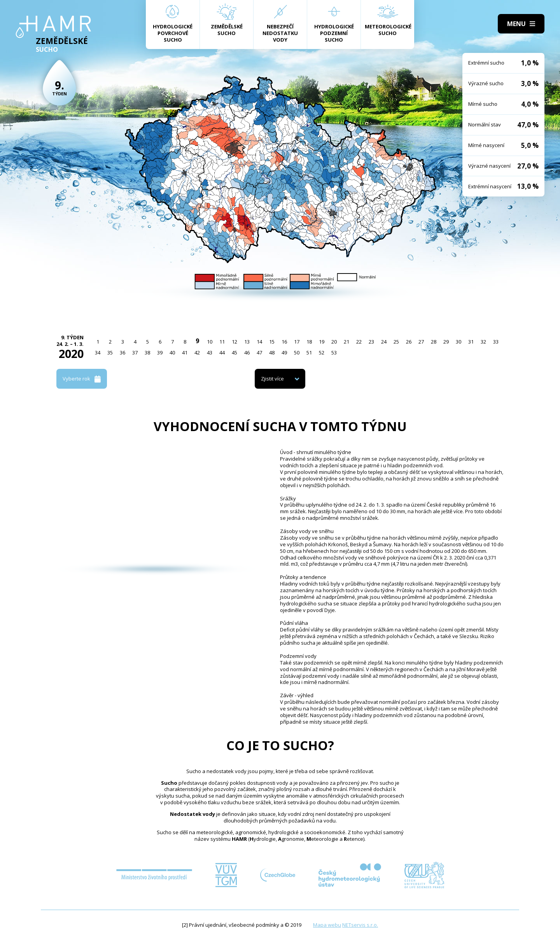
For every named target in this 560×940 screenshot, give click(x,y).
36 (122, 352)
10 (210, 342)
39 (160, 352)
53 (334, 352)
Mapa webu (327, 925)
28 (434, 342)
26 (409, 342)
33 (496, 342)
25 (396, 342)
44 (222, 352)
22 (359, 342)
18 (309, 342)
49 (284, 352)
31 (471, 342)
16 (284, 342)
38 (147, 352)
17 (297, 342)
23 (371, 342)
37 (135, 352)
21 (346, 342)
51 (309, 352)
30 (458, 342)
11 (222, 342)
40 (172, 352)
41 (185, 352)
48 (272, 352)
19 (322, 342)
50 (297, 352)
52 (322, 352)
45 (234, 352)
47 (259, 352)
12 (234, 342)
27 (421, 342)
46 (247, 352)
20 (334, 342)
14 (259, 342)
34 (98, 352)
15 (272, 342)
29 (446, 342)
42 (197, 352)
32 (483, 342)
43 (210, 352)
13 (247, 342)
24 (384, 342)
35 (110, 352)
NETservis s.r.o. (360, 925)
